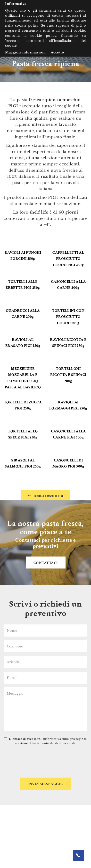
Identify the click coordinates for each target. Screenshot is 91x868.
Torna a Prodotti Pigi (45, 496)
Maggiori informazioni (25, 52)
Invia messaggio (45, 784)
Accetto (58, 52)
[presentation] (46, 762)
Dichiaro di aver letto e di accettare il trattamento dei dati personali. (45, 741)
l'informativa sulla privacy (61, 739)
